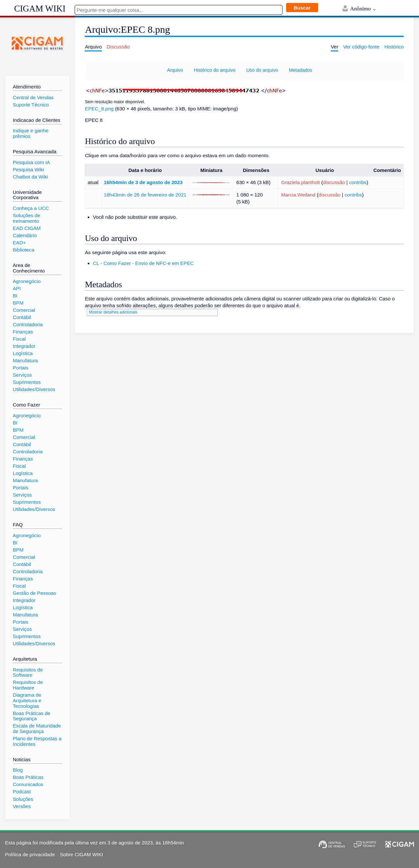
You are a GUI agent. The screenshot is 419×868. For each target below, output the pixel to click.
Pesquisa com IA (31, 162)
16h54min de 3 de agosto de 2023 (143, 182)
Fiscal (19, 339)
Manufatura (25, 360)
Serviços (22, 375)
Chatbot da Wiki (30, 177)
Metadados (300, 70)
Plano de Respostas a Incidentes (37, 741)
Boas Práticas (28, 777)
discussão (334, 182)
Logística (23, 353)
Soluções (23, 799)
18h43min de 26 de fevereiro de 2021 (145, 195)
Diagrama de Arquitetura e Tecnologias (27, 700)
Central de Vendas (33, 97)
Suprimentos (27, 382)
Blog (18, 770)
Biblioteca (24, 250)
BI (15, 296)
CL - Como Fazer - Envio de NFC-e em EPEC (143, 263)
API (17, 288)
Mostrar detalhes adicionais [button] (113, 312)
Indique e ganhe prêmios (31, 133)
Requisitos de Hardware (28, 685)
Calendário (25, 235)
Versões (22, 806)
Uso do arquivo (262, 70)
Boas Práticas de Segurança (32, 716)
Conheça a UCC (31, 208)
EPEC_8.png (99, 109)
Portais (20, 368)
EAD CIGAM (27, 228)
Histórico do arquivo (215, 70)
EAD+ (19, 243)
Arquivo (175, 70)
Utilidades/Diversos (34, 389)
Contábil (22, 317)
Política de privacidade (30, 854)
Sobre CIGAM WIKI (82, 854)
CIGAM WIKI (40, 9)
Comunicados (28, 784)
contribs (358, 182)
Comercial (24, 310)
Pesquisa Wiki (28, 170)
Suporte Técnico (31, 105)
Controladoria (28, 324)
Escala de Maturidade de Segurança (37, 728)
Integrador (24, 346)
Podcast (22, 792)
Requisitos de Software (28, 672)
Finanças (23, 332)
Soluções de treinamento (27, 218)
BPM (18, 303)
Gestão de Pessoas (35, 593)
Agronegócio (27, 281)
